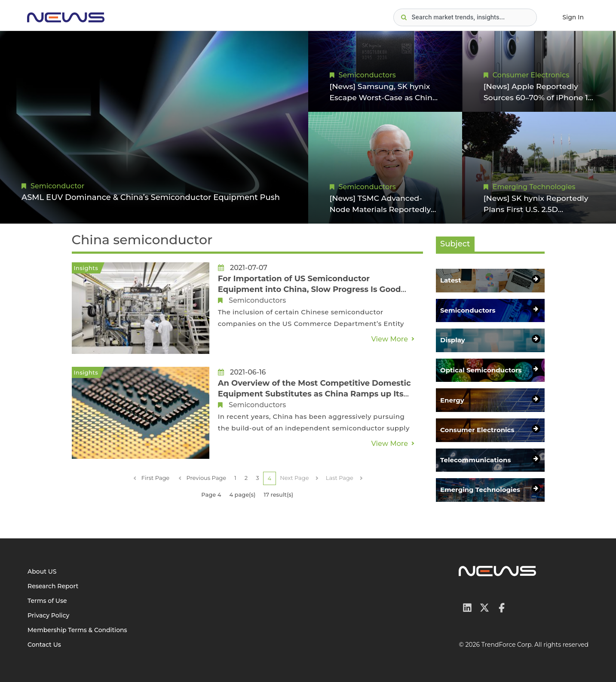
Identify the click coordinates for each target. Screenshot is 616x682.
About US (42, 571)
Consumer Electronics (531, 74)
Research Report (53, 586)
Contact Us (44, 645)
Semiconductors (367, 74)
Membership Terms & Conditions (77, 630)
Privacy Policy (48, 615)
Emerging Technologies (534, 186)
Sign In (573, 17)
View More (389, 339)
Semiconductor (57, 186)
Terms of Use (47, 601)
